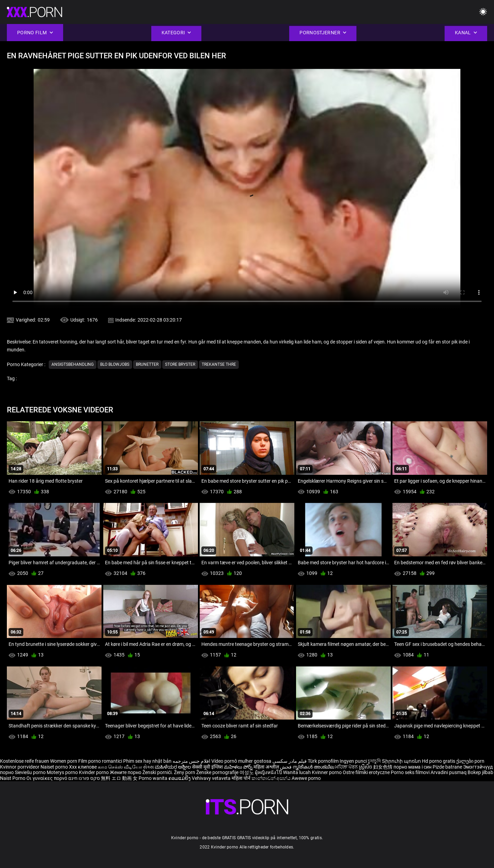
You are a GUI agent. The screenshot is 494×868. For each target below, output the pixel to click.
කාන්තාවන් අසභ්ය (272, 778)
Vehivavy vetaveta (212, 778)
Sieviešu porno (31, 772)
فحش (286, 767)
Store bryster (180, 364)
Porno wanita (154, 778)
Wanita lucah (297, 772)
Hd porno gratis (439, 761)
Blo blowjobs (115, 364)
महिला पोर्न (242, 778)
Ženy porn (185, 772)
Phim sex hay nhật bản (147, 761)
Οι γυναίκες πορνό (47, 778)
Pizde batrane (447, 767)
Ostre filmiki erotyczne (366, 772)
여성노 (247, 772)
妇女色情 (383, 767)
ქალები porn (470, 761)
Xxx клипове (83, 767)
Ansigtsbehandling (73, 364)
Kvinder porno (94, 772)
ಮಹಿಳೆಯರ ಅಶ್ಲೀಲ (173, 767)
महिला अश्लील (267, 767)
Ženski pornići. (158, 772)
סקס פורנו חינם (84, 778)
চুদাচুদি (374, 761)
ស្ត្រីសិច (366, 767)
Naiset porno (55, 767)
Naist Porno (13, 778)
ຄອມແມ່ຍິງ (180, 778)
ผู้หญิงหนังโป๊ (269, 772)
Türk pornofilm (323, 761)
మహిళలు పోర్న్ (239, 767)
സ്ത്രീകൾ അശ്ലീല (314, 767)
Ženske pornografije (218, 772)
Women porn (64, 761)
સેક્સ (148, 767)
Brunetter (147, 364)
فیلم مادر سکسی (290, 761)
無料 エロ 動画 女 (119, 778)
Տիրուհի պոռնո (402, 761)
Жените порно (126, 772)
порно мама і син (413, 767)
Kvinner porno (327, 772)
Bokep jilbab (480, 772)
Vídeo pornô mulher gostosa (241, 761)
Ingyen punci (353, 761)
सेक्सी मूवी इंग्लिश (208, 767)
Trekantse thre (219, 364)
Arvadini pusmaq (449, 772)
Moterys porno (63, 772)
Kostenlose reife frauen (25, 761)
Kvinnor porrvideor (20, 767)
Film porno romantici (100, 761)
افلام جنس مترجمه (191, 761)
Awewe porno (306, 778)
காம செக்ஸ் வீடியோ (120, 767)
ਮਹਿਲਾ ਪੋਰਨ (347, 767)
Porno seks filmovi (410, 772)
